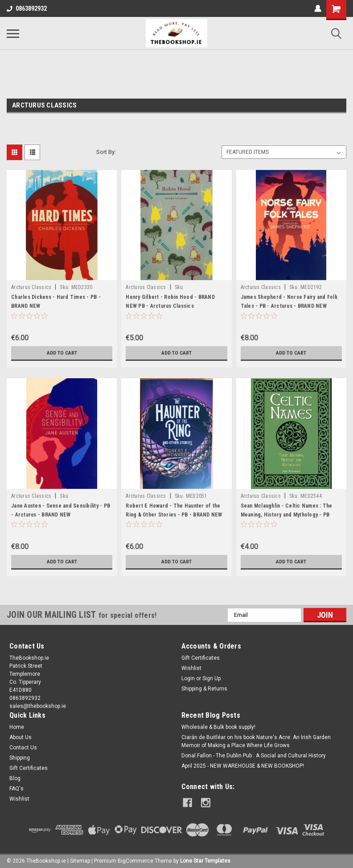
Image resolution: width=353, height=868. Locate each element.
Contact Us (23, 748)
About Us (21, 737)
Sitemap (80, 859)
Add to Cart (62, 353)
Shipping (20, 758)
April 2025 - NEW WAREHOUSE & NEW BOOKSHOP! (243, 766)
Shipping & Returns (204, 689)
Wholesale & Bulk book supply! (218, 727)
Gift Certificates (201, 658)
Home (17, 727)
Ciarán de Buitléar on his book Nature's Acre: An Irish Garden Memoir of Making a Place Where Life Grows (256, 741)
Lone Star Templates (205, 859)
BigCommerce (135, 859)
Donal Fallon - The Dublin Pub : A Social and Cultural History (254, 756)
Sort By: (106, 152)
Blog (15, 778)
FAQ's (16, 789)
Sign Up (211, 678)
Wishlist (191, 668)
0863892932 (27, 8)
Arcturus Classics (31, 287)
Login (188, 678)
